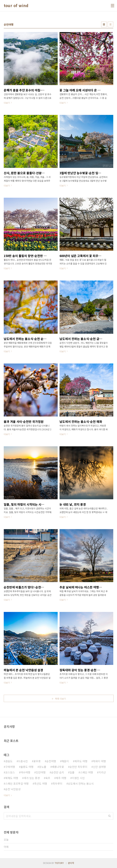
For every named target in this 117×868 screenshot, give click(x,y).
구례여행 (10, 767)
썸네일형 (104, 24)
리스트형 (110, 24)
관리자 (71, 863)
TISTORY (59, 863)
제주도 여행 (81, 761)
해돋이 (65, 761)
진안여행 (41, 772)
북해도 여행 (12, 778)
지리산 (102, 772)
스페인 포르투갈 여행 (17, 784)
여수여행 (25, 772)
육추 (48, 778)
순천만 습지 (58, 772)
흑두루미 (57, 784)
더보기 (7, 795)
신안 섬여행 (99, 767)
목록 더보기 (60, 699)
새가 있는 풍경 (32, 778)
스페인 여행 (86, 772)
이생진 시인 (78, 778)
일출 (72, 772)
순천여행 (51, 761)
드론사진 (23, 761)
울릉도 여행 (27, 767)
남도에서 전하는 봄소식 (81, 784)
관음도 (9, 761)
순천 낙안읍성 (13, 789)
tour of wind (16, 6)
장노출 (43, 767)
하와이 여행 (99, 761)
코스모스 (10, 772)
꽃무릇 (37, 761)
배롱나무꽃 (58, 767)
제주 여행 (61, 778)
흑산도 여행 (41, 784)
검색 (110, 816)
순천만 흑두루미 (78, 767)
